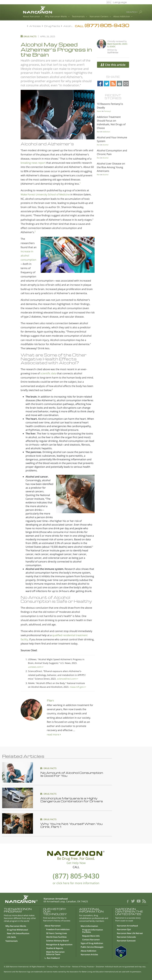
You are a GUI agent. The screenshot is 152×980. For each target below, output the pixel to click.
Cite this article (113, 65)
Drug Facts (52, 26)
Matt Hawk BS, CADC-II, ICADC (118, 45)
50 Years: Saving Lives (57, 933)
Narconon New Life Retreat (130, 933)
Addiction (106, 132)
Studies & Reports (55, 948)
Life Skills (11, 937)
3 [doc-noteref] (52, 389)
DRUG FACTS (50, 768)
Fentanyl (107, 111)
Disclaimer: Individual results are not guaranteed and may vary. (121, 967)
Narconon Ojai (124, 930)
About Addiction (123, 17)
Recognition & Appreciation (59, 945)
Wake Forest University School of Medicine (45, 194)
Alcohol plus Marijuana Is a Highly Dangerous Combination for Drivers (72, 800)
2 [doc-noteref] (35, 231)
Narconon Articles (89, 955)
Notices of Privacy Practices (83, 967)
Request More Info (91, 936)
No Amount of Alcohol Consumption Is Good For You (72, 774)
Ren (50, 700)
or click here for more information (76, 883)
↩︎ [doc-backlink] (43, 667)
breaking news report (33, 163)
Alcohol (105, 145)
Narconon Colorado (126, 937)
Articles (35, 26)
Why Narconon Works (57, 17)
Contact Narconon (91, 940)
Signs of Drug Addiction (92, 943)
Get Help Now (76, 863)
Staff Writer (113, 52)
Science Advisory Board (57, 941)
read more (53, 734)
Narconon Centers (100, 17)
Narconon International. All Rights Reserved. (27, 967)
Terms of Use (65, 967)
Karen (99, 111)
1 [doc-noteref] (80, 182)
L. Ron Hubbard (52, 958)
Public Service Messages (92, 947)
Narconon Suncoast (126, 941)
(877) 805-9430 (76, 876)
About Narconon (33, 17)
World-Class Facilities (56, 937)
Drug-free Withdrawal (17, 930)
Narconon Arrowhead (127, 926)
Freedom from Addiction (58, 930)
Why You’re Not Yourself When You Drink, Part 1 (71, 825)
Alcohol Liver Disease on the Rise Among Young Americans (111, 167)
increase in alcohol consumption (28, 256)
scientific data (48, 373)
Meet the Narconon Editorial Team (55, 953)
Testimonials (80, 17)
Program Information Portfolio (93, 931)
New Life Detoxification (18, 934)
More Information (89, 926)
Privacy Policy (52, 967)
